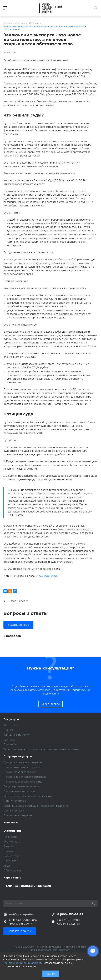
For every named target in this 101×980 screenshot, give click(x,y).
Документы (11, 861)
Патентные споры (15, 801)
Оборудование (13, 871)
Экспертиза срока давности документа (28, 796)
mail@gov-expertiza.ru (23, 915)
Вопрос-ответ (12, 856)
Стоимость (10, 744)
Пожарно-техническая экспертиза (25, 777)
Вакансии (9, 846)
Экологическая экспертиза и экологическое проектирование (42, 749)
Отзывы (8, 851)
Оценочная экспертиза (18, 815)
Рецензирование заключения (22, 786)
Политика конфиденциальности (27, 886)
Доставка (9, 740)
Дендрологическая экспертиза (23, 762)
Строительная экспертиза (19, 791)
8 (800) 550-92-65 (70, 914)
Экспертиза (11, 725)
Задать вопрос (18, 625)
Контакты (11, 823)
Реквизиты (10, 837)
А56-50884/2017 (49, 576)
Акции (7, 866)
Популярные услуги (18, 756)
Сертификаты (12, 842)
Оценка (8, 730)
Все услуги (11, 719)
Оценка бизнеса (14, 811)
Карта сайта (12, 878)
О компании (12, 831)
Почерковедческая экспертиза (23, 782)
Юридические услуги (17, 735)
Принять (51, 974)
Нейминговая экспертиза (19, 772)
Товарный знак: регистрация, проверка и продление (36, 806)
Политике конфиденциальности (23, 963)
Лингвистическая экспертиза (22, 767)
